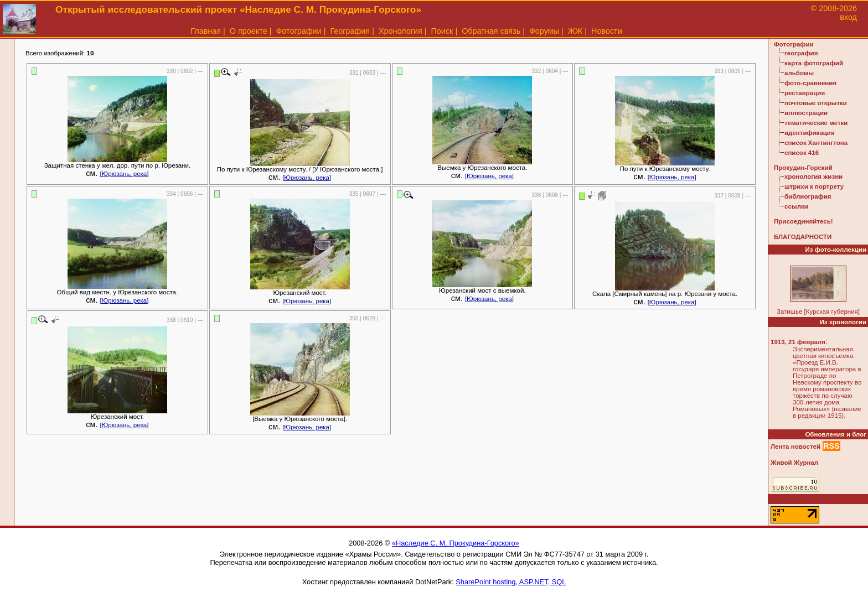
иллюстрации (806, 113)
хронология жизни (813, 176)
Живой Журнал (794, 463)
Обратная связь (491, 31)
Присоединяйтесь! (804, 221)
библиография (808, 196)
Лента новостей (795, 447)
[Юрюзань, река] (124, 174)
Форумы (544, 31)
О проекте (249, 31)
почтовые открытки (816, 103)
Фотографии (298, 31)
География (350, 31)
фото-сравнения (810, 83)
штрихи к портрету (814, 186)
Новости (607, 31)
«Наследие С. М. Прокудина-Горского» (456, 543)
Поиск (442, 31)
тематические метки (816, 123)
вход (848, 17)
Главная (206, 31)
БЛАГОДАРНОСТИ (803, 237)
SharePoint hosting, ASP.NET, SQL (511, 582)
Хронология (401, 31)
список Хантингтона (816, 143)
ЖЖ (575, 31)
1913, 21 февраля (798, 342)
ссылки (796, 206)
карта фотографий (814, 63)
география (801, 53)
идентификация (810, 133)
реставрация (805, 93)
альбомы (799, 73)
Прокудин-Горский (803, 168)
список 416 (802, 153)
